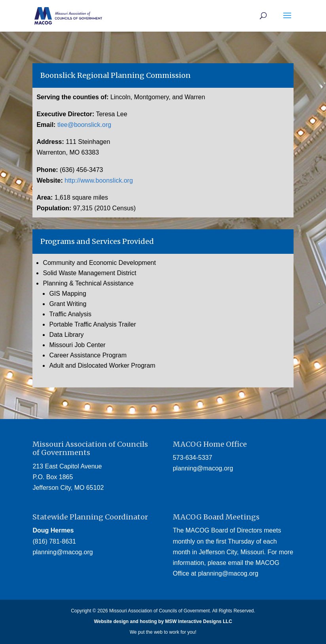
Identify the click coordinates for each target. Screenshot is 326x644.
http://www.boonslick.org (99, 180)
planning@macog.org (203, 468)
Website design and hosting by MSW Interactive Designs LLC (163, 621)
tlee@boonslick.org (84, 125)
